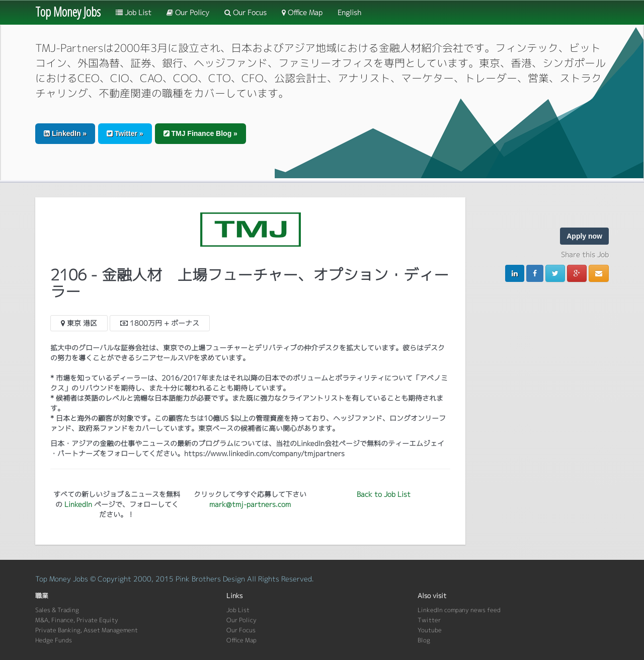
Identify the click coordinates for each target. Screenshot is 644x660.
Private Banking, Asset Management (87, 630)
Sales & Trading (57, 610)
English (349, 12)
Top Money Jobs (68, 12)
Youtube (430, 630)
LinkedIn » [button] (65, 133)
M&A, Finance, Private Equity (77, 620)
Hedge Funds (54, 640)
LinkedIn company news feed (459, 610)
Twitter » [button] (125, 133)
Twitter (429, 620)
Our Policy (188, 12)
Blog (424, 640)
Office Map (302, 12)
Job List (134, 12)
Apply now (584, 236)
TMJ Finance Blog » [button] (200, 133)
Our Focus (246, 12)
